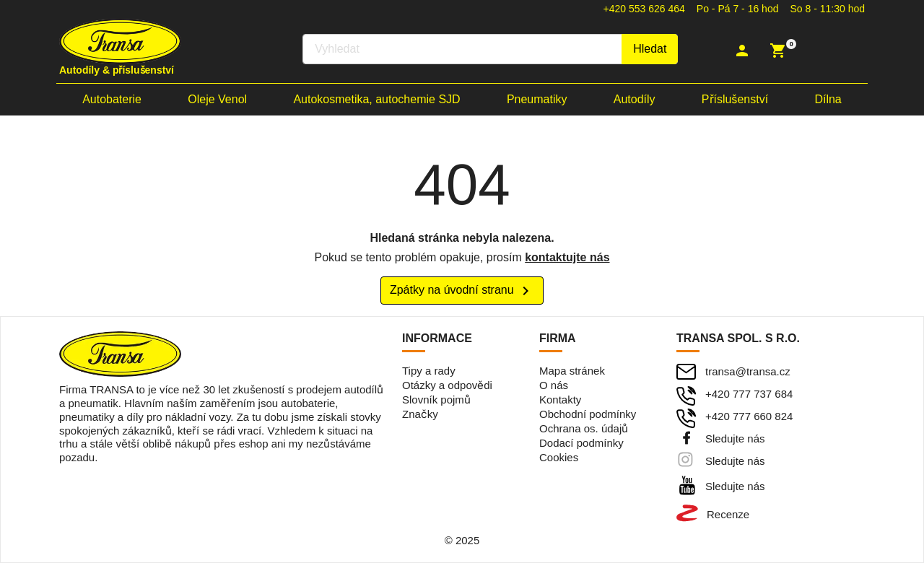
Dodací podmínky (581, 443)
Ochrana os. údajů (584, 428)
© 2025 (462, 540)
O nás (554, 385)
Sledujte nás (735, 438)
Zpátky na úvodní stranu (462, 291)
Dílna (828, 99)
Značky (420, 414)
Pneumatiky (537, 99)
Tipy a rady (429, 371)
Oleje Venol (217, 99)
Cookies (559, 457)
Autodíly (635, 99)
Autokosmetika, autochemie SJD (376, 99)
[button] (744, 51)
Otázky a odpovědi (447, 385)
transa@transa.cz (748, 371)
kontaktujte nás (567, 257)
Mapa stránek (572, 371)
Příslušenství (735, 99)
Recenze (728, 514)
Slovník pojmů (436, 400)
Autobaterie (112, 99)
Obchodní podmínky (588, 414)
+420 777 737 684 (749, 394)
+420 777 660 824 (749, 416)
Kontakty (560, 400)
